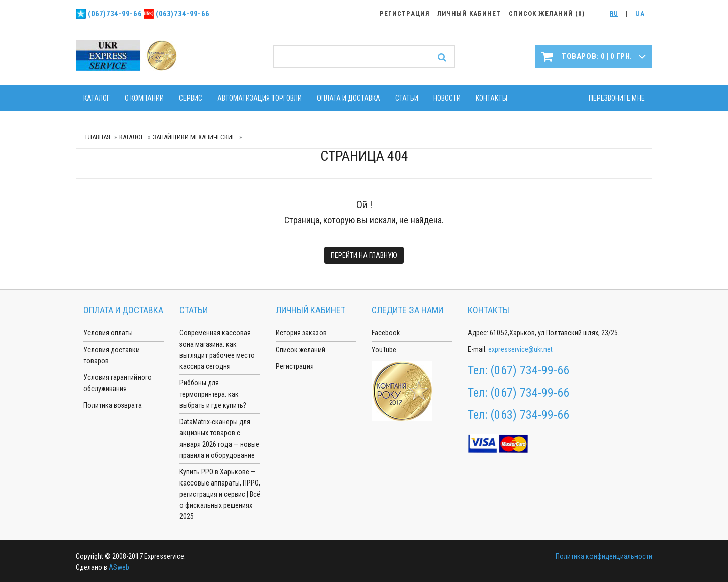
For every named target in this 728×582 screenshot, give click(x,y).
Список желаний (300, 350)
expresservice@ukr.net (520, 349)
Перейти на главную (364, 255)
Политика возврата (112, 405)
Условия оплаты (108, 333)
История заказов (301, 333)
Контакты (491, 98)
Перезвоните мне (617, 98)
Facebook (386, 333)
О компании (144, 98)
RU (614, 13)
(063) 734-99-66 (530, 415)
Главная (98, 137)
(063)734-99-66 (183, 14)
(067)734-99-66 (115, 14)
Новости (447, 98)
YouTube (384, 350)
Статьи (407, 98)
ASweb (119, 567)
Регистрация (295, 366)
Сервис (191, 98)
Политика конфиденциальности (604, 556)
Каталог (97, 98)
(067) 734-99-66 (530, 370)
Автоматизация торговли (260, 98)
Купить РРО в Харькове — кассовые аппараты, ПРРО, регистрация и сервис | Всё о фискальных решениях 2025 (220, 494)
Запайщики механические (194, 137)
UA (640, 13)
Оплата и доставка (349, 98)
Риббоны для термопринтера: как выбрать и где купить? (213, 394)
